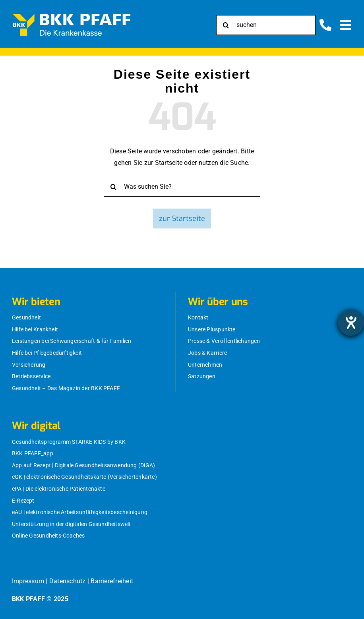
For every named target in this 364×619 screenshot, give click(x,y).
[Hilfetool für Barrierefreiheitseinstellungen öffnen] (351, 323)
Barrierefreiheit (112, 581)
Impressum (28, 581)
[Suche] (226, 25)
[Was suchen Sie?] (182, 187)
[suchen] (266, 25)
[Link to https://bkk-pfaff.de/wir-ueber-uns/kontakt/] (325, 25)
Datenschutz (68, 581)
